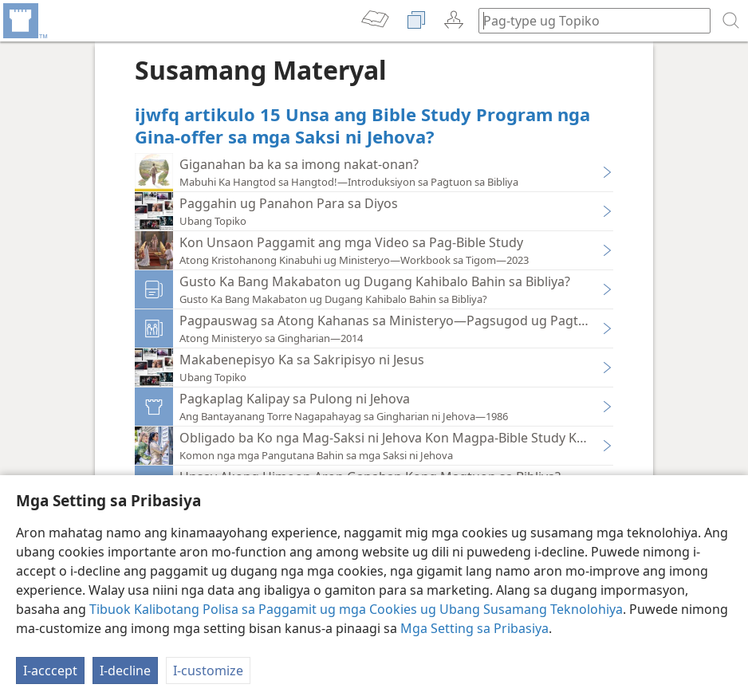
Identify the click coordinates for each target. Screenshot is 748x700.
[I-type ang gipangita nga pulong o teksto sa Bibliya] (587, 20)
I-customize (208, 671)
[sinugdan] (24, 21)
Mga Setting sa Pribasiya (474, 628)
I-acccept (50, 671)
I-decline (125, 671)
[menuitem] (24, 21)
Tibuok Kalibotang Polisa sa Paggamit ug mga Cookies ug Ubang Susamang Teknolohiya (356, 609)
